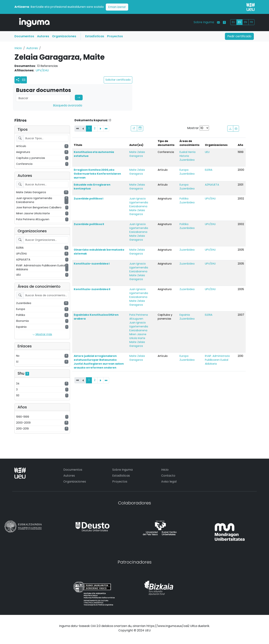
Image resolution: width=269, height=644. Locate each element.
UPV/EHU (42, 70)
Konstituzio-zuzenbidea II (92, 289)
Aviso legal (169, 482)
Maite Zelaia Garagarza (137, 154)
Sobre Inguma (204, 22)
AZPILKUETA (212, 185)
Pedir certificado (239, 36)
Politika (184, 199)
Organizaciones (64, 36)
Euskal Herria (187, 152)
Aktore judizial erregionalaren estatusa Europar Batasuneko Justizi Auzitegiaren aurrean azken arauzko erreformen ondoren (99, 362)
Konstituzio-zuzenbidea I (92, 264)
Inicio (18, 48)
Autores (43, 36)
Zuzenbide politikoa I (88, 199)
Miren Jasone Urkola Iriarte (138, 336)
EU (233, 22)
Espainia (185, 315)
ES (239, 22)
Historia (184, 156)
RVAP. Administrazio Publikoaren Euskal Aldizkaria (217, 360)
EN (245, 22)
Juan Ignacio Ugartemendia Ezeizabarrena (139, 202)
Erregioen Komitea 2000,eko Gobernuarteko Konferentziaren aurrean (97, 174)
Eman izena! (117, 7)
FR (251, 22)
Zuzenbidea (187, 160)
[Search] (43, 98)
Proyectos (115, 36)
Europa (184, 170)
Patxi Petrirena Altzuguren (139, 317)
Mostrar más (42, 334)
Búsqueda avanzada (68, 105)
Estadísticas (95, 36)
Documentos (24, 36)
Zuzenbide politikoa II (89, 224)
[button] (24, 80)
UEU (207, 152)
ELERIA (209, 170)
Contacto (168, 476)
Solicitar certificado (118, 80)
